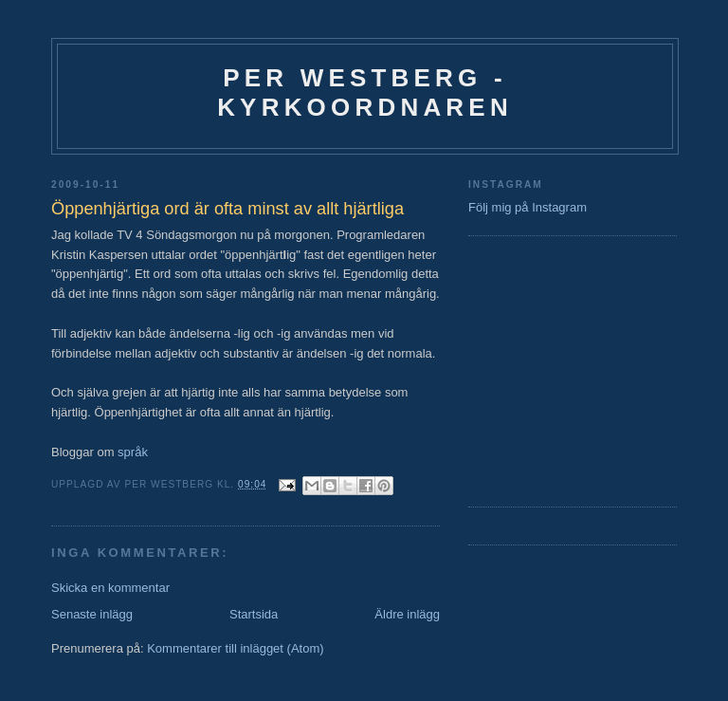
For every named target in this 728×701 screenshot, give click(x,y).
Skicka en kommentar (110, 588)
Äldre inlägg (407, 614)
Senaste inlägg (92, 614)
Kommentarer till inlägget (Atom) (235, 648)
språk (133, 452)
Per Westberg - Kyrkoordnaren (365, 92)
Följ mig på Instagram (528, 207)
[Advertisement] (525, 369)
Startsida (254, 614)
